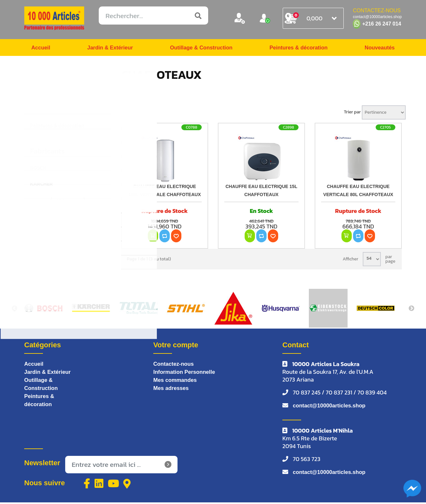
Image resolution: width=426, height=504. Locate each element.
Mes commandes (177, 383)
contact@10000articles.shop (332, 408)
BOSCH (38, 170)
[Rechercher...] (153, 16)
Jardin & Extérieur (109, 48)
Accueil (42, 48)
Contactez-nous (175, 366)
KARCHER (41, 185)
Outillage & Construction (200, 48)
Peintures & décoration (298, 48)
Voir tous (68, 203)
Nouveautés (378, 48)
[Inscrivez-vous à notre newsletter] (121, 467)
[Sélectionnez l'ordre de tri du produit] (384, 114)
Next (411, 310)
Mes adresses (172, 392)
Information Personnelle (187, 375)
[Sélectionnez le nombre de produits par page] (372, 261)
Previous (15, 310)
